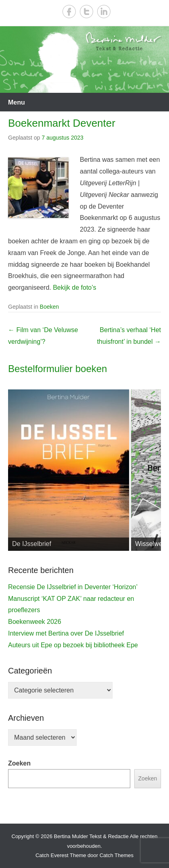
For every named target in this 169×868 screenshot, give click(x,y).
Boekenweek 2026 (35, 622)
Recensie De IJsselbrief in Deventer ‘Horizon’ (73, 587)
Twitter (87, 12)
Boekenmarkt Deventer (62, 123)
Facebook (69, 12)
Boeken (49, 307)
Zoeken (19, 763)
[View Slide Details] (69, 470)
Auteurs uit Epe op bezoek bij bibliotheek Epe (73, 645)
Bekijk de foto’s (74, 288)
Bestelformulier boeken (57, 369)
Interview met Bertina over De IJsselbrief (66, 633)
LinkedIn (104, 12)
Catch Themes (117, 855)
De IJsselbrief (32, 544)
